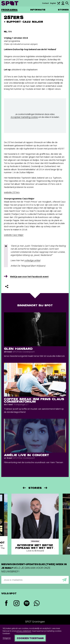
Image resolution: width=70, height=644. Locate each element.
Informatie (38, 10)
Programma (9, 10)
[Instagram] (16, 604)
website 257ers (12, 192)
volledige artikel (32, 260)
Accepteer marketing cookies (24, 117)
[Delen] (7, 286)
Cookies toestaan (30, 638)
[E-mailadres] (35, 580)
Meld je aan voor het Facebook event (29, 276)
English (53, 3)
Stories (63, 10)
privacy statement (24, 631)
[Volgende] (46, 488)
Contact (46, 3)
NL (6, 32)
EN (10, 32)
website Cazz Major (14, 235)
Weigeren (7, 638)
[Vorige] (24, 488)
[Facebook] (6, 603)
